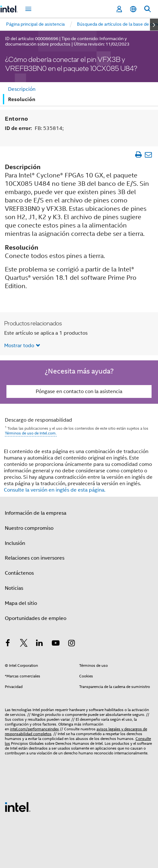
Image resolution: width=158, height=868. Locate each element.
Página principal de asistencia (35, 24)
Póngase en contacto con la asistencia (79, 391)
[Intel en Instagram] (71, 644)
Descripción (22, 89)
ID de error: (34, 128)
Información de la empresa (36, 513)
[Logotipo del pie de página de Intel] (18, 807)
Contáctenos (19, 573)
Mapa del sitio (21, 603)
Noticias (14, 588)
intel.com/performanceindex (34, 729)
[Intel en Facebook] (8, 644)
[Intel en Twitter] (24, 644)
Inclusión (15, 543)
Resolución (22, 99)
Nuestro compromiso (29, 528)
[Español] (133, 9)
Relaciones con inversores (35, 558)
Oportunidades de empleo (36, 618)
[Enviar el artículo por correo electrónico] (148, 155)
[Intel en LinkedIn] (40, 644)
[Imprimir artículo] (138, 155)
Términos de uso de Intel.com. (31, 433)
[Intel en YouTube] (56, 644)
